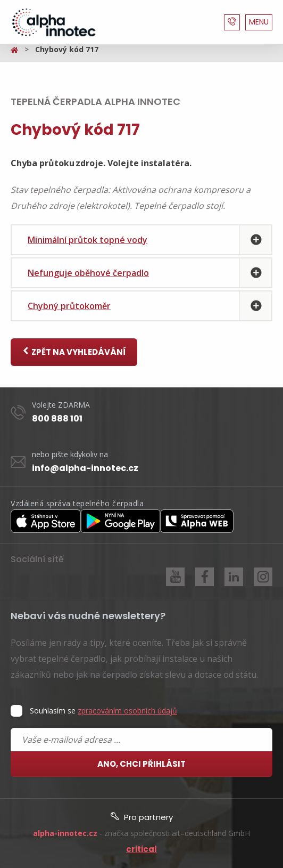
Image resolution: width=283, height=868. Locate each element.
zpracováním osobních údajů (127, 711)
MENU (259, 22)
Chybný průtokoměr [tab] (69, 306)
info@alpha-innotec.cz (85, 468)
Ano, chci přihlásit (141, 764)
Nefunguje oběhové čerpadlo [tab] (88, 273)
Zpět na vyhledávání (74, 352)
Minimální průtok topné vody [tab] (88, 240)
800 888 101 (57, 419)
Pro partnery (142, 817)
